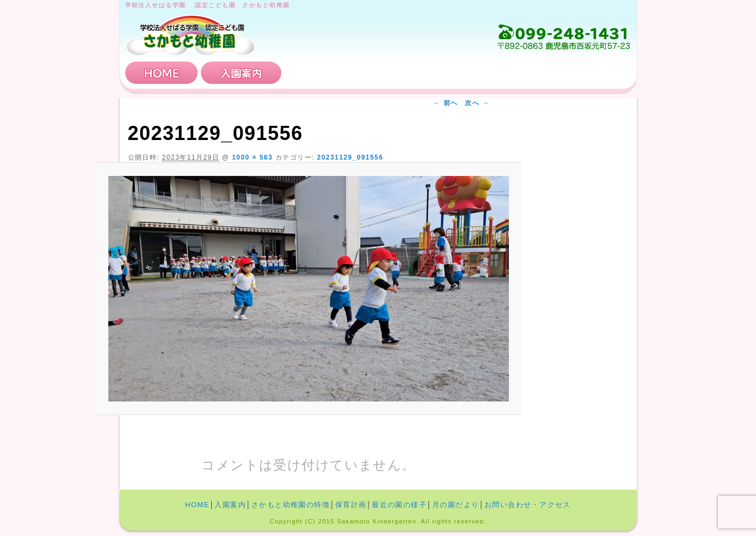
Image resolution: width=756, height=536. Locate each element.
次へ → (477, 103)
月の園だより (456, 505)
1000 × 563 (252, 157)
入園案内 (241, 73)
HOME (162, 73)
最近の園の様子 (399, 505)
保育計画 (457, 73)
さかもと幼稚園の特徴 (349, 73)
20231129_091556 (351, 157)
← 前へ (446, 103)
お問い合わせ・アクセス (566, 73)
